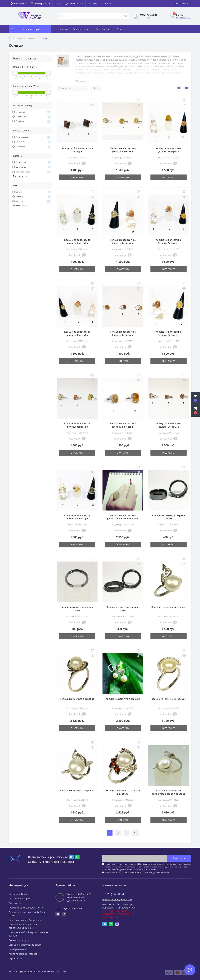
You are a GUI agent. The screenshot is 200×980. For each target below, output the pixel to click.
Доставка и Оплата (74, 4)
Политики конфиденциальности (153, 863)
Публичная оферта (19, 939)
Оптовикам (93, 4)
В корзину (77, 176)
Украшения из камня (26, 38)
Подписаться (179, 857)
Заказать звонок (146, 18)
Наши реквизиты (18, 948)
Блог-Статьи (104, 29)
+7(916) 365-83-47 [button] (114, 893)
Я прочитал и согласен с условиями (137, 871)
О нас (57, 4)
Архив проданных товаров (23, 953)
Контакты (108, 4)
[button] (40, 4)
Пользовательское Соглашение (25, 919)
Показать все (20, 176)
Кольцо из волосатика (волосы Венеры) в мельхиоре (123, 150)
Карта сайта (15, 957)
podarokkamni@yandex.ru (117, 898)
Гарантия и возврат (19, 897)
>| (135, 832)
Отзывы (121, 29)
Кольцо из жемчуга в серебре (169, 606)
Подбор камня (82, 29)
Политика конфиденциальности (26, 906)
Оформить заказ (184, 17)
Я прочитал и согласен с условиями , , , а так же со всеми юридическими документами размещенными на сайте (148, 866)
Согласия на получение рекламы (154, 871)
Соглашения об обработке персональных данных (150, 866)
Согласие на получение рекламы (26, 943)
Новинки (63, 29)
